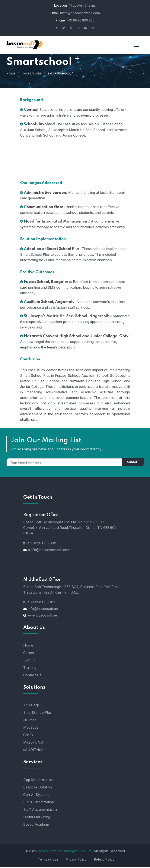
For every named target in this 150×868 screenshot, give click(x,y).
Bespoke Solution (38, 788)
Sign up (29, 661)
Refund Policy (104, 860)
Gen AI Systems (36, 795)
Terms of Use (48, 860)
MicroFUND (33, 743)
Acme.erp (31, 706)
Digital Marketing (37, 818)
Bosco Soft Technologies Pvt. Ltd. (65, 852)
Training (30, 668)
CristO (28, 736)
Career (29, 654)
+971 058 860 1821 (41, 603)
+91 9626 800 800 (41, 544)
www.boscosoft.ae (42, 616)
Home (11, 74)
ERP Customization (39, 803)
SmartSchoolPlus (37, 713)
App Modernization (39, 781)
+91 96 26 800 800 (81, 20)
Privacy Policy (76, 860)
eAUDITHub (33, 751)
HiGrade (30, 721)
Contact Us (32, 676)
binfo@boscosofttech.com (80, 13)
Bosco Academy (36, 825)
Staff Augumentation (40, 810)
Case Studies (32, 74)
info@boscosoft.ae (43, 610)
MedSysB (31, 728)
